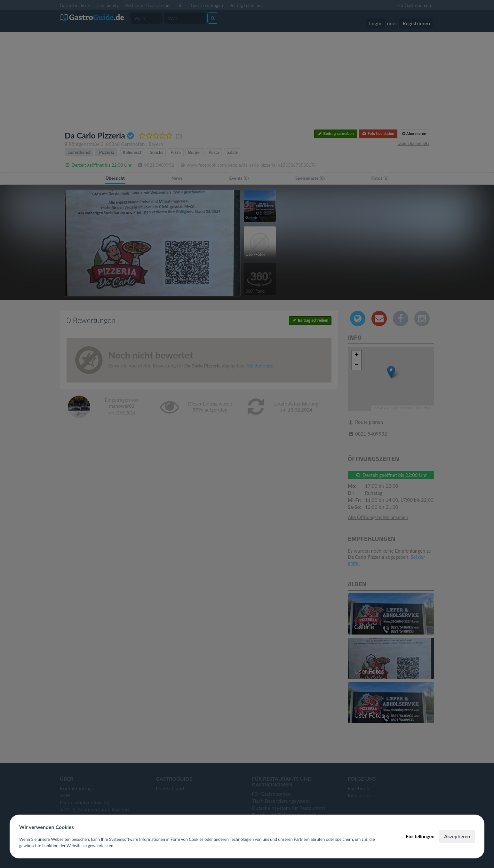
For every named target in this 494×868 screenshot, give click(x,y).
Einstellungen (420, 836)
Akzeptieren (457, 836)
